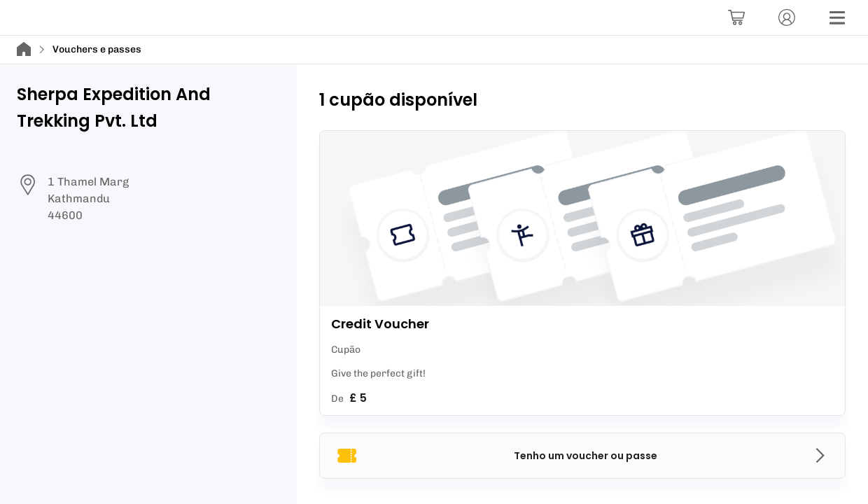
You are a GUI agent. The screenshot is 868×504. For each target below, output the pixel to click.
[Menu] (837, 17)
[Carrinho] (736, 17)
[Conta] (787, 17)
